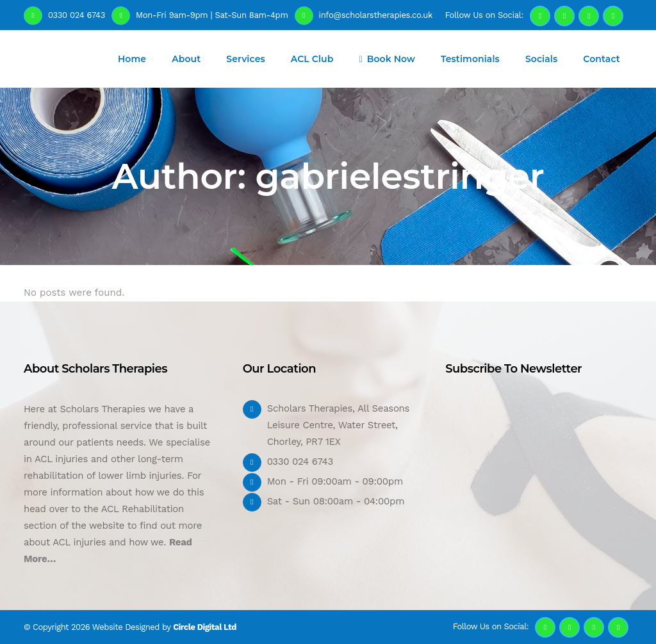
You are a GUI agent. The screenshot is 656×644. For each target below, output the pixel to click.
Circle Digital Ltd (205, 627)
